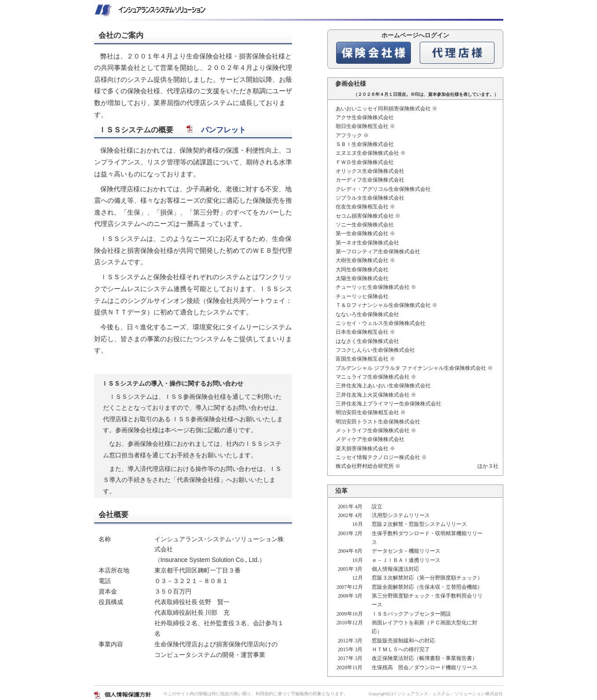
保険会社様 (374, 53)
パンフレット (216, 130)
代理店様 (457, 53)
